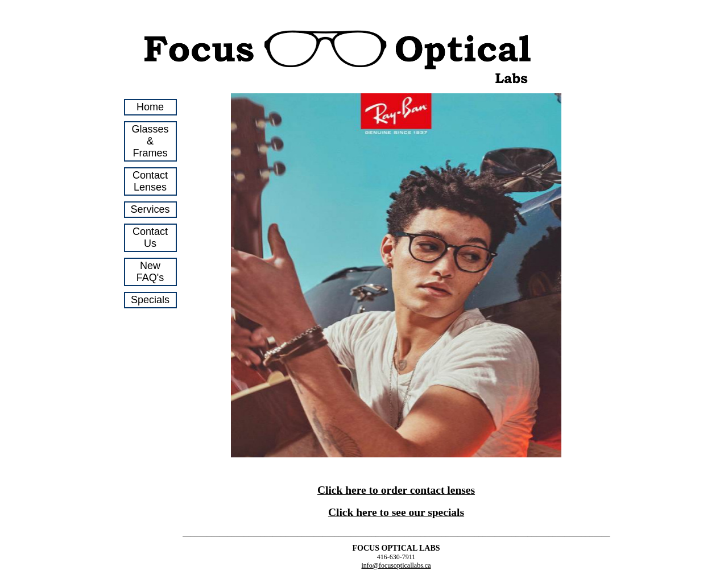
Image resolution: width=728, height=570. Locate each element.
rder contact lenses (431, 490)
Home (150, 107)
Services (150, 209)
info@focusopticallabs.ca (396, 565)
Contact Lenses (150, 181)
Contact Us (150, 238)
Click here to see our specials (396, 512)
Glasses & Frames (150, 141)
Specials (150, 300)
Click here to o (352, 490)
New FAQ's (150, 272)
